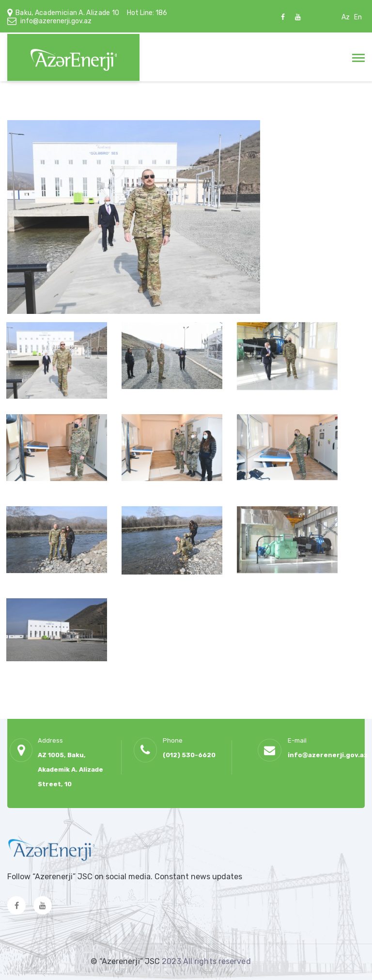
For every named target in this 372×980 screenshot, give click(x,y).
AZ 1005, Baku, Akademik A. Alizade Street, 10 (70, 770)
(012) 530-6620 (189, 755)
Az (346, 17)
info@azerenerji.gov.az (56, 21)
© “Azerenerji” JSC (126, 961)
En (358, 17)
